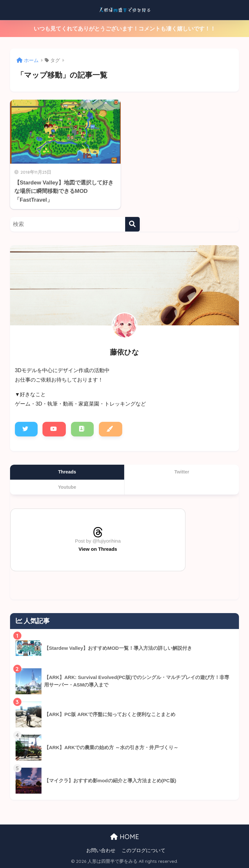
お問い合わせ (101, 850)
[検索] (132, 224)
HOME (125, 837)
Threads (67, 472)
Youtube (67, 487)
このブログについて (143, 850)
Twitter (182, 472)
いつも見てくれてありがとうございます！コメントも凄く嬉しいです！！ (125, 29)
